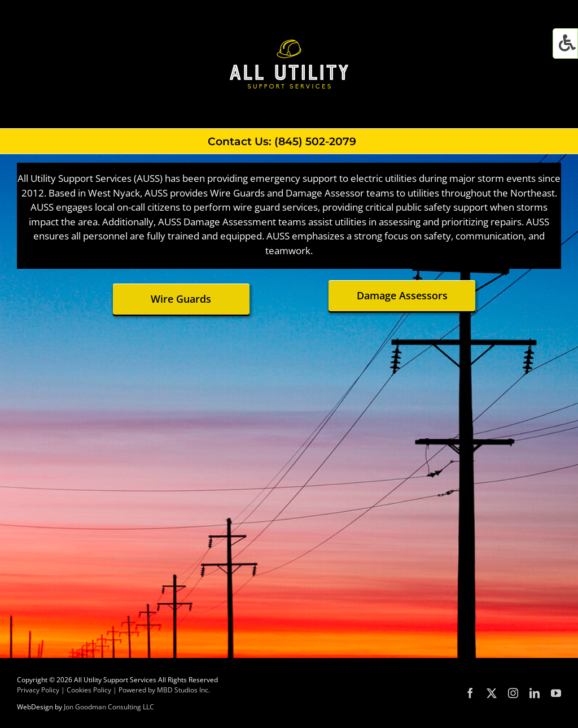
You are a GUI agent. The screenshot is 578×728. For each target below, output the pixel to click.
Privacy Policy (38, 690)
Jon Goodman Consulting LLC (109, 707)
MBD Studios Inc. (183, 690)
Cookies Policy (89, 690)
